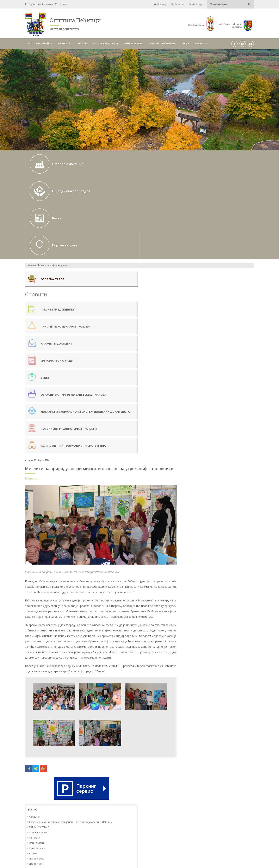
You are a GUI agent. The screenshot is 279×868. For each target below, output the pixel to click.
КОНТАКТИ (201, 43)
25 (205, 372)
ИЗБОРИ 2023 (211, 294)
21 (226, 365)
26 (212, 372)
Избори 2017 (211, 284)
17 (248, 358)
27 (219, 372)
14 (226, 358)
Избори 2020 (211, 279)
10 (248, 352)
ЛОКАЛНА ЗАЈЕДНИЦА (105, 43)
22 (233, 365)
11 (205, 358)
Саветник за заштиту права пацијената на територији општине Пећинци (227, 240)
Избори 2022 (211, 289)
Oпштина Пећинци (38, 184)
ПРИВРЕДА (64, 43)
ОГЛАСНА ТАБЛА (213, 253)
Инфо (53, 184)
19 (212, 365)
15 (233, 358)
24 (248, 365)
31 (248, 372)
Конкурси (209, 258)
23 (240, 365)
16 (240, 358)
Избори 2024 (211, 300)
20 (219, 365)
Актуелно (209, 234)
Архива (207, 273)
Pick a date (127, 806)
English (32, 4)
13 (219, 358)
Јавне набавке (211, 268)
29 (233, 372)
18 (205, 365)
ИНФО (185, 43)
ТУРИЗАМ (82, 43)
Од (85, 806)
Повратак (89, 216)
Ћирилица (47, 4)
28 (226, 372)
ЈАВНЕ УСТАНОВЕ (133, 43)
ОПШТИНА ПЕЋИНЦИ (40, 43)
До (134, 806)
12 (212, 358)
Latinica (63, 4)
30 (240, 372)
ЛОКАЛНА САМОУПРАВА (162, 43)
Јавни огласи (211, 263)
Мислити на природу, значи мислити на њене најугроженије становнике (130, 203)
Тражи (189, 806)
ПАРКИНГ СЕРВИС (213, 247)
